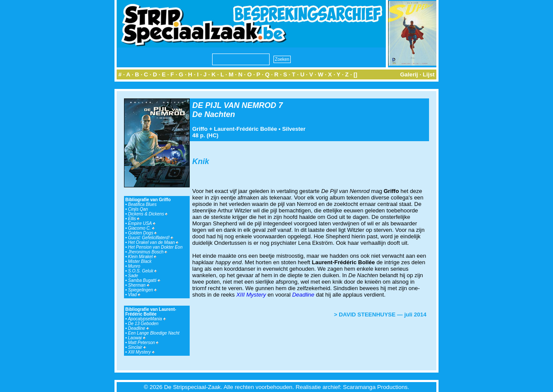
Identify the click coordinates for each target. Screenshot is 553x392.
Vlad (134, 295)
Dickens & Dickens (148, 214)
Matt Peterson (143, 343)
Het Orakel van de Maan (153, 242)
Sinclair (137, 347)
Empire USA (141, 223)
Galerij (409, 74)
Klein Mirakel (142, 257)
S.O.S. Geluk (142, 271)
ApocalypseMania (147, 319)
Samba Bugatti (144, 280)
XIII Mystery (141, 352)
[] (355, 74)
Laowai (137, 338)
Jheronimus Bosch (148, 252)
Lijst (429, 74)
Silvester (294, 129)
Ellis (134, 219)
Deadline (138, 328)
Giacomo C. (141, 228)
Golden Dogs (142, 233)
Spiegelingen (142, 290)
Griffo (200, 129)
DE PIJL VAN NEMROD (234, 105)
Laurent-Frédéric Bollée (245, 129)
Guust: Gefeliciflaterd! (151, 238)
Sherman (138, 285)
